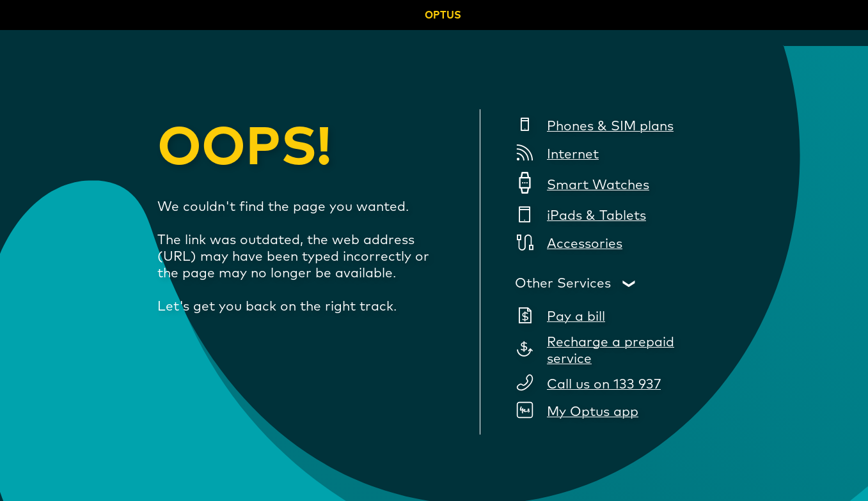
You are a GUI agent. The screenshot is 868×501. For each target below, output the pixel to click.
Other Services (563, 284)
